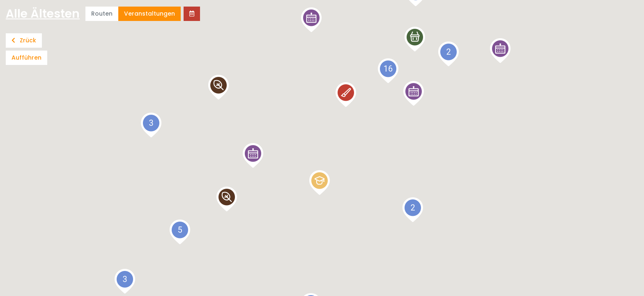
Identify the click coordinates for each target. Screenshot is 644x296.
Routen (102, 14)
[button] (500, 51)
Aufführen (26, 58)
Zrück (24, 40)
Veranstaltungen (149, 14)
